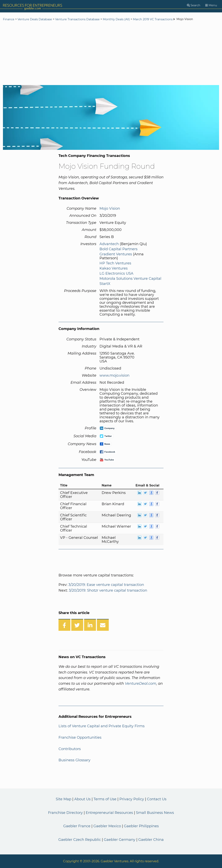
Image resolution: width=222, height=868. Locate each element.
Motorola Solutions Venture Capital (130, 279)
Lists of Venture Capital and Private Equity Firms (102, 726)
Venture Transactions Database (77, 19)
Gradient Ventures (116, 254)
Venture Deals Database (35, 19)
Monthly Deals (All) (116, 19)
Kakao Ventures (114, 268)
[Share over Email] (103, 625)
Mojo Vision (110, 208)
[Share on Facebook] (64, 625)
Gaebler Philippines (141, 826)
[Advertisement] (111, 54)
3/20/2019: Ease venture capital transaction (106, 585)
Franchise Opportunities (80, 737)
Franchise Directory (65, 813)
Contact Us (157, 799)
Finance (9, 19)
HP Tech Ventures (115, 263)
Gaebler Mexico (107, 826)
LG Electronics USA (116, 273)
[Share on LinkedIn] (90, 625)
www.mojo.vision (114, 375)
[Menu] (211, 5)
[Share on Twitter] (77, 625)
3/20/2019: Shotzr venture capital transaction (108, 590)
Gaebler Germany (120, 840)
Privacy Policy (132, 799)
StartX (105, 284)
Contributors (70, 749)
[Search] (194, 5)
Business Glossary (74, 760)
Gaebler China (151, 840)
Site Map (64, 799)
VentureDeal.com (141, 684)
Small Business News (155, 813)
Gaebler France (77, 826)
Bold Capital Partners (118, 249)
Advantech (109, 244)
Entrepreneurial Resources (109, 813)
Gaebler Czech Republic (80, 840)
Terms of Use (105, 799)
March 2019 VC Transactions (153, 19)
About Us (82, 799)
